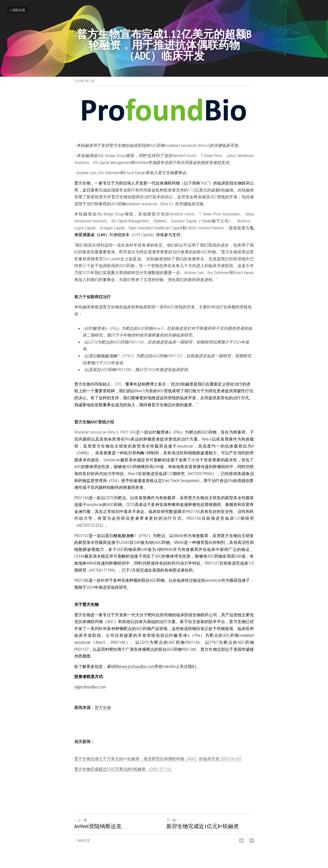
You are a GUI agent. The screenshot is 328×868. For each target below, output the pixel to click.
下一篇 (173, 820)
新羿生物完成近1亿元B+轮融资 (203, 826)
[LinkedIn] (241, 840)
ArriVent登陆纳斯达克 (98, 826)
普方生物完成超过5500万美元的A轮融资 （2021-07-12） (124, 769)
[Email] (252, 840)
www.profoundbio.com (137, 666)
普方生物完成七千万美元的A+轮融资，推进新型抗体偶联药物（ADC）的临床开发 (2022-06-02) (158, 759)
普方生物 (103, 708)
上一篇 (81, 820)
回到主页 (17, 10)
